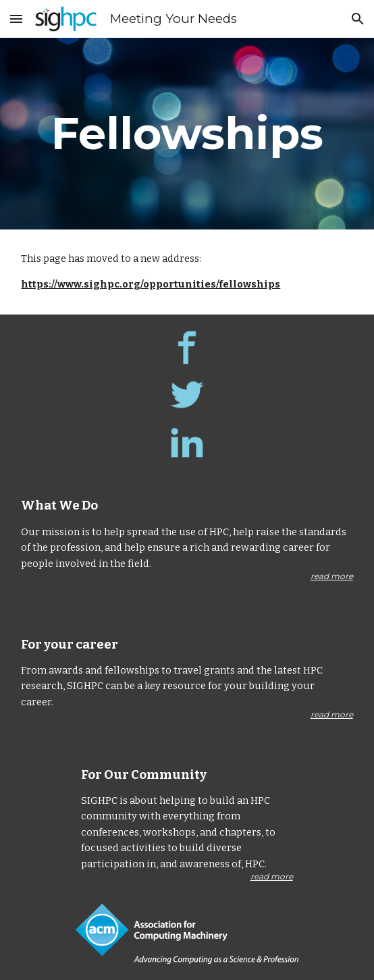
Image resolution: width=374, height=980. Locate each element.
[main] (187, 133)
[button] (16, 19)
